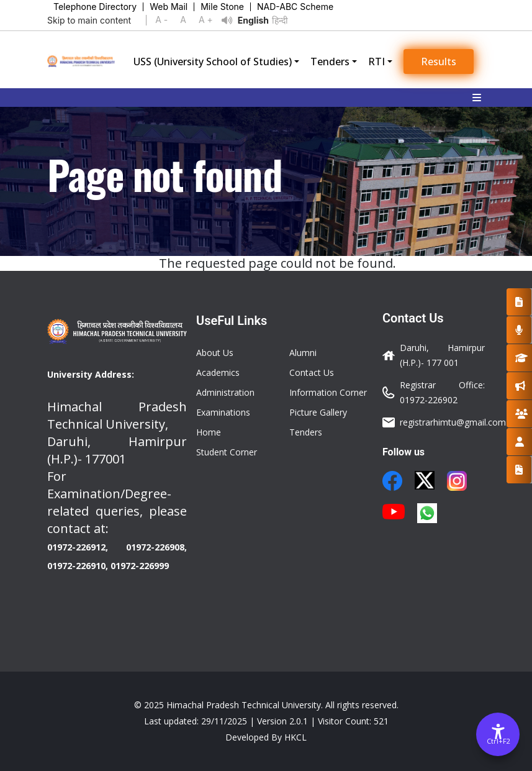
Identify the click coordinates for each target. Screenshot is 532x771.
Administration (225, 392)
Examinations (223, 412)
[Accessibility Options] (498, 734)
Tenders (330, 62)
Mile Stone (222, 7)
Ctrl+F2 (498, 741)
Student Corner (227, 452)
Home (209, 432)
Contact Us (312, 372)
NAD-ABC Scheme (295, 7)
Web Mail (169, 7)
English (253, 20)
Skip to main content (89, 20)
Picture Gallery (318, 412)
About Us (215, 353)
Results (439, 62)
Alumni (303, 353)
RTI (376, 62)
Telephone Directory (95, 7)
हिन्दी (280, 20)
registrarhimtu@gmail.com (453, 422)
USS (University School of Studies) (213, 62)
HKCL (295, 737)
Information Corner (328, 392)
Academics (218, 372)
